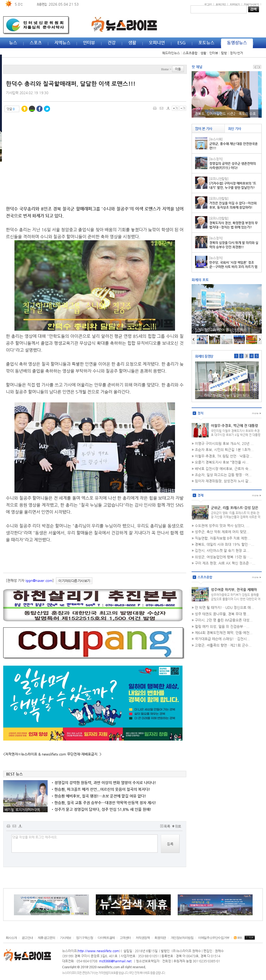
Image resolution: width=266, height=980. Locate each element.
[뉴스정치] (216, 159)
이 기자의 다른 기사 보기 (74, 581)
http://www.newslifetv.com (98, 951)
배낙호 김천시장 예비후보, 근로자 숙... (223, 469)
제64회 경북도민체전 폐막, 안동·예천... (224, 633)
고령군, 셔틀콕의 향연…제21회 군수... (223, 645)
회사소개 (11, 938)
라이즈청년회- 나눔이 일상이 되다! (227, 395)
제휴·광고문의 (46, 938)
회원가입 (221, 4)
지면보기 (235, 4)
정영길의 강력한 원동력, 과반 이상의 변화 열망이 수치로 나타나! (104, 783)
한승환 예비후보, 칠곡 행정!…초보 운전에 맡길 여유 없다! (99, 796)
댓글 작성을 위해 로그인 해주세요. (85, 844)
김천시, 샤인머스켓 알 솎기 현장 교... (222, 550)
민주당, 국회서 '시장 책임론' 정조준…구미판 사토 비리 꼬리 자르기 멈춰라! (233, 267)
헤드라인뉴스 (171, 53)
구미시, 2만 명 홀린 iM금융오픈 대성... (224, 620)
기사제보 (66, 938)
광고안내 (27, 938)
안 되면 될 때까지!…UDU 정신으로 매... (224, 607)
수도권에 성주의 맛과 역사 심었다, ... (222, 526)
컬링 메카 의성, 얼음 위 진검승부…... (222, 626)
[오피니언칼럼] (219, 179)
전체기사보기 (251, 4)
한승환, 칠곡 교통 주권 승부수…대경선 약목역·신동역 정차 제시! (104, 803)
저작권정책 (143, 938)
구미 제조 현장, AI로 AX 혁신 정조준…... (225, 563)
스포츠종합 (190, 53)
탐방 (224, 53)
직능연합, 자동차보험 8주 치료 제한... (223, 538)
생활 (203, 53)
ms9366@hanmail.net (116, 961)
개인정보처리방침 (182, 938)
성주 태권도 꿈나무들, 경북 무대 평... (222, 614)
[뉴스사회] (216, 139)
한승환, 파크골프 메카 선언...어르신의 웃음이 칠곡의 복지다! (101, 789)
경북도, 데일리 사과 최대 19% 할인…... (225, 544)
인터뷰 (214, 53)
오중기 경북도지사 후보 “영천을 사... (222, 462)
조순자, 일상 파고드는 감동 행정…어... (223, 475)
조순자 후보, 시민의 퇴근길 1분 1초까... (224, 450)
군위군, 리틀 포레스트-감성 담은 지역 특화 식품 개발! (235, 510)
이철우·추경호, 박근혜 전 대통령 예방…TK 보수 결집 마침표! (234, 428)
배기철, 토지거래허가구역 (22, 810)
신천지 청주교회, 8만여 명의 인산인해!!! (221, 330)
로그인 (208, 4)
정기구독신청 (85, 938)
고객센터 (125, 938)
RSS (238, 938)
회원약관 (160, 938)
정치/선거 (236, 53)
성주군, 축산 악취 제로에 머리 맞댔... (222, 532)
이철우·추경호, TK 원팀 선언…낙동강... (224, 456)
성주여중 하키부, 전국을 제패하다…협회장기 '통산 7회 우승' (234, 592)
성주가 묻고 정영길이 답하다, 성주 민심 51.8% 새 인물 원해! (101, 809)
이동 (178, 69)
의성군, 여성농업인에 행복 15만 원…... (224, 557)
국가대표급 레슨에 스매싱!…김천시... (222, 639)
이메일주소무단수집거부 (214, 938)
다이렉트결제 (106, 938)
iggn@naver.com (39, 580)
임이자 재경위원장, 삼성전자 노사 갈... (223, 481)
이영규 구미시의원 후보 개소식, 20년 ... (224, 443)
